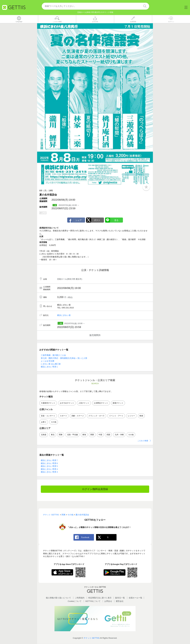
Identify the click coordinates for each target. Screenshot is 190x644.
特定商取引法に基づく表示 (100, 598)
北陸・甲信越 (72, 435)
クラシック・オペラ (96, 416)
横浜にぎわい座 (64, 315)
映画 (141, 416)
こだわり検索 (143, 441)
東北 (53, 435)
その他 (54, 422)
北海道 (44, 435)
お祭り (44, 422)
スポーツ (63, 416)
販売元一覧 (120, 598)
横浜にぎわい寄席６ (50, 463)
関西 (92, 435)
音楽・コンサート (48, 416)
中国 (100, 435)
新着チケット (118, 403)
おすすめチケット (67, 403)
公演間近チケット (101, 403)
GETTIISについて (93, 601)
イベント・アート (116, 416)
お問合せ (108, 601)
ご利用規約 (80, 598)
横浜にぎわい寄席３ (50, 472)
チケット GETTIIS (91, 638)
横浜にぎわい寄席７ (50, 461)
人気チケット (84, 403)
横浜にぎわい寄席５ (50, 466)
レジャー (131, 416)
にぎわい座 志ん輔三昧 (51, 364)
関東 (61, 435)
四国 (108, 435)
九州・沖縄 (119, 435)
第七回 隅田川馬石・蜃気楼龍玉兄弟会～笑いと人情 (64, 358)
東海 (84, 435)
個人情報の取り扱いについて (58, 598)
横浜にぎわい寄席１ (50, 367)
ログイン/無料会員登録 (95, 489)
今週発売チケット (48, 403)
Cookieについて (75, 601)
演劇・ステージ (78, 416)
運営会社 (120, 601)
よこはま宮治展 (48, 361)
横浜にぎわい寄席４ (50, 469)
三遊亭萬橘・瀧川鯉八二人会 (53, 355)
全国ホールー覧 (135, 598)
